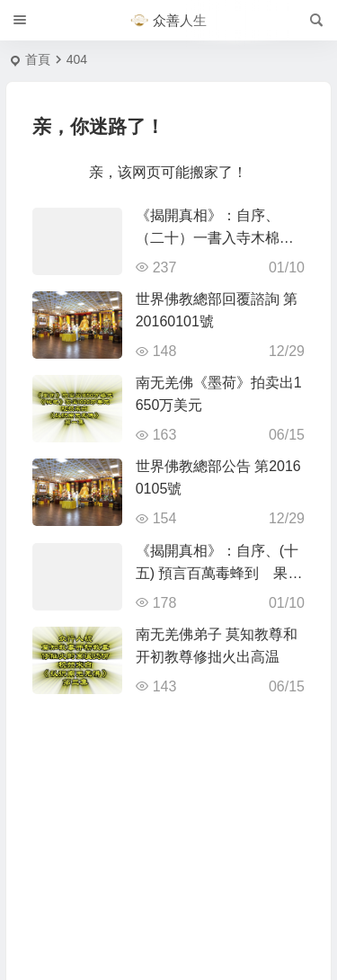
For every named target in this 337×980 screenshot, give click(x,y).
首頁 (38, 59)
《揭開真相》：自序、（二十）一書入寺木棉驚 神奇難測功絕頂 (222, 238)
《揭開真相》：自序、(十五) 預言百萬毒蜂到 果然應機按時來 (219, 573)
